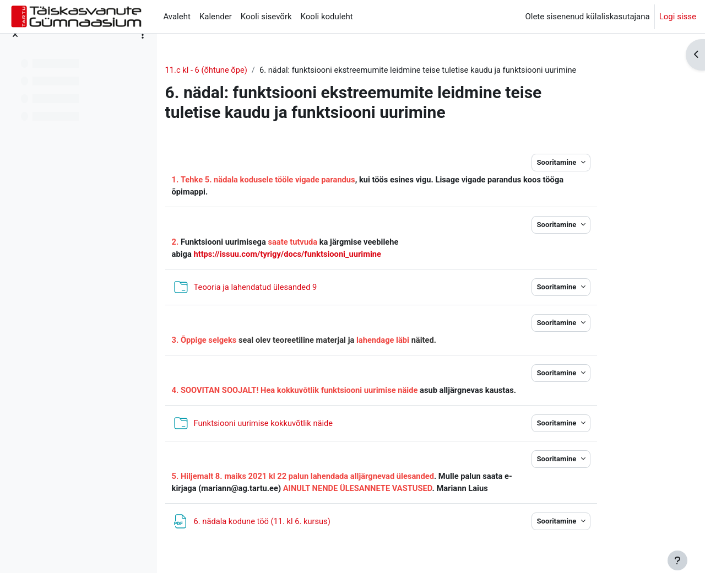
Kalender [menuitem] (216, 17)
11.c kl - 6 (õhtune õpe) (249, 70)
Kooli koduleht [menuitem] (327, 17)
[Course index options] (143, 50)
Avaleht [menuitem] (177, 17)
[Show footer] (677, 560)
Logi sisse (678, 17)
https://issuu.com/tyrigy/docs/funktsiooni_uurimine (331, 255)
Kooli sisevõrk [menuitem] (266, 17)
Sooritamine (598, 163)
